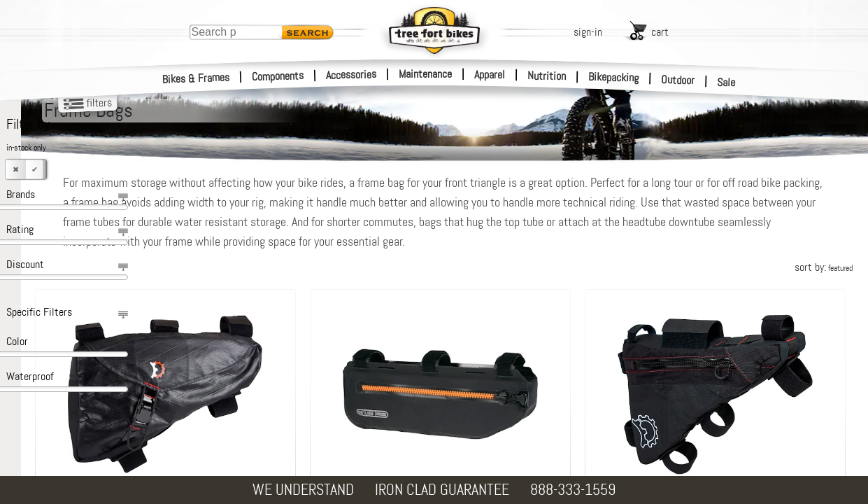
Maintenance (425, 74)
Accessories (351, 75)
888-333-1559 (573, 490)
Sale (726, 83)
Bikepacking (614, 77)
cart (660, 32)
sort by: (824, 267)
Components (278, 76)
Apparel (490, 75)
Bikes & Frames (196, 78)
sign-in (588, 32)
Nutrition (547, 76)
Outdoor (678, 80)
